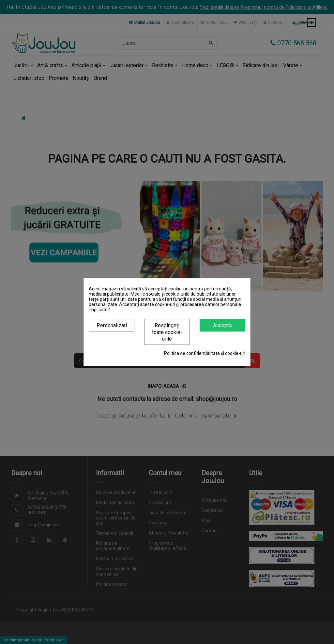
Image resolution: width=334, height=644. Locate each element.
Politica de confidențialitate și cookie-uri (205, 353)
